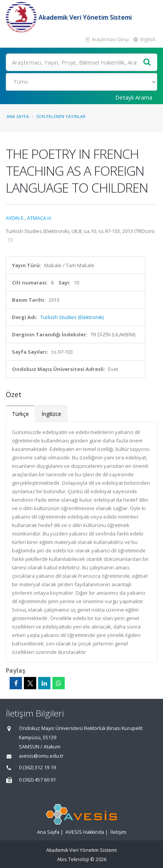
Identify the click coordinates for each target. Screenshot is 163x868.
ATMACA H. (39, 218)
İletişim (118, 832)
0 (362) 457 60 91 (37, 780)
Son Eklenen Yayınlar (61, 116)
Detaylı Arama (134, 97)
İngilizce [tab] (51, 414)
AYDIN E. (15, 218)
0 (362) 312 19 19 (37, 767)
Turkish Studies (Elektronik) (72, 317)
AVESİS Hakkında (85, 832)
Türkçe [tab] (20, 414)
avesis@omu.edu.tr (41, 756)
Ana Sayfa (18, 116)
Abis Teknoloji (73, 859)
